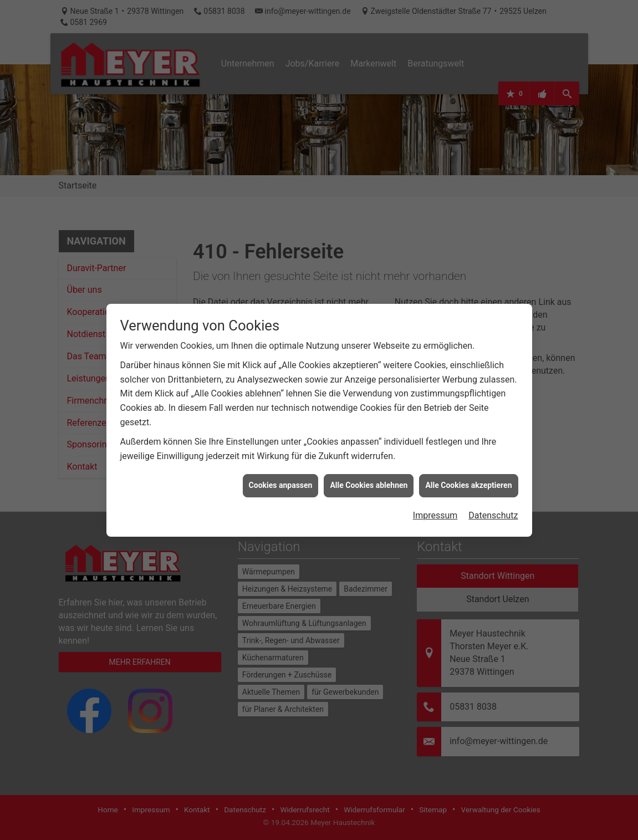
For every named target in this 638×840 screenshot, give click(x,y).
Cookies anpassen (281, 473)
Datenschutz (493, 503)
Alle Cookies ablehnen (369, 473)
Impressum (435, 503)
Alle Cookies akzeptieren (468, 473)
